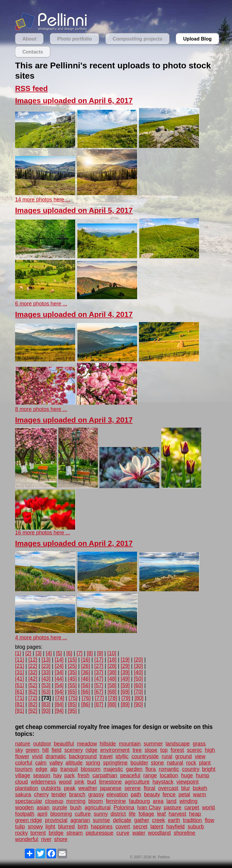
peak (69, 788)
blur (185, 788)
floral (150, 788)
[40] (138, 672)
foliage (147, 814)
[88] (112, 704)
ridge (91, 750)
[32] (33, 672)
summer (153, 744)
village (23, 775)
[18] (112, 660)
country (191, 769)
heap (195, 814)
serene (133, 788)
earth (174, 820)
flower (22, 756)
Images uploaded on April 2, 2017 (74, 543)
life (132, 814)
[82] (33, 704)
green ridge (29, 820)
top (164, 750)
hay (57, 775)
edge (41, 769)
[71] (19, 698)
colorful (24, 763)
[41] (19, 679)
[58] (112, 685)
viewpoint (187, 782)
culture (83, 814)
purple (60, 808)
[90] (138, 704)
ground (184, 756)
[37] (99, 672)
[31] (19, 672)
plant (205, 763)
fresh (84, 775)
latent (157, 827)
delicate (122, 820)
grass (199, 744)
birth (83, 827)
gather (142, 820)
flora (150, 769)
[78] (113, 698)
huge (187, 775)
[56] (86, 685)
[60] (138, 685)
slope (151, 750)
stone (158, 763)
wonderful (27, 839)
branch (77, 795)
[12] (33, 660)
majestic (113, 769)
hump (202, 775)
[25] (72, 666)
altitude (74, 763)
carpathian (105, 775)
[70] (138, 692)
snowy (35, 827)
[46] (86, 679)
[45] (72, 679)
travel (106, 756)
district (118, 814)
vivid (37, 756)
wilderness (43, 782)
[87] (99, 704)
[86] (86, 704)
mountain (130, 744)
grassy (96, 795)
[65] (72, 692)
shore (61, 839)
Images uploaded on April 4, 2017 (74, 314)
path (136, 795)
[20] (138, 660)
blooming (61, 814)
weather (88, 788)
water (139, 833)
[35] (72, 672)
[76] (86, 698)
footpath (25, 814)
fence (169, 795)
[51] (19, 685)
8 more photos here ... (41, 409)
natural (175, 763)
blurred (66, 827)
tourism (24, 769)
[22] (33, 666)
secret (140, 827)
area (158, 801)
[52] (33, 685)
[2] (28, 653)
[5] (59, 653)
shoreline (184, 833)
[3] (39, 653)
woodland (159, 833)
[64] (59, 692)
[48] (112, 679)
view (200, 756)
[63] (46, 692)
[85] (72, 704)
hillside (108, 744)
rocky (21, 833)
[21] (19, 666)
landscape (178, 744)
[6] (69, 653)
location (169, 775)
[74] (60, 698)
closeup (54, 801)
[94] (59, 711)
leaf (161, 814)
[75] (73, 698)
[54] (59, 685)
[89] (125, 704)
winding (188, 801)
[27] (99, 666)
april (42, 814)
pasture (173, 808)
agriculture (137, 782)
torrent (38, 833)
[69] (125, 692)
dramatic (56, 756)
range (150, 775)
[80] (139, 698)
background (83, 756)
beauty (152, 795)
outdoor (42, 744)
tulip (20, 827)
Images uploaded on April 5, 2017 (74, 210)
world (208, 808)
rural (167, 756)
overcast (168, 788)
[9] (100, 653)
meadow (87, 744)
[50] (138, 679)
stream (75, 833)
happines (102, 827)
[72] (33, 698)
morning (76, 801)
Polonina (124, 808)
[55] (72, 685)
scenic (195, 750)
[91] (19, 711)
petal (184, 795)
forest (177, 750)
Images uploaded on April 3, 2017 (74, 420)
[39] (125, 672)
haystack (163, 782)
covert (123, 827)
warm (200, 795)
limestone (110, 782)
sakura (23, 795)
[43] (46, 679)
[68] (112, 692)
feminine (116, 801)
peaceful (130, 775)
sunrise (101, 820)
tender (59, 795)
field (56, 750)
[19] (125, 660)
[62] (33, 692)
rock (191, 763)
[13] (46, 660)
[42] (33, 679)
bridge (56, 833)
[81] (19, 704)
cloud (21, 782)
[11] (19, 660)
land (171, 801)
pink (79, 782)
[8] (90, 653)
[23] (46, 666)
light (50, 827)
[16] (86, 660)
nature (23, 744)
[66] (86, 692)
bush (76, 808)
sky (19, 750)
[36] (86, 672)
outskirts (51, 788)
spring (93, 763)
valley (56, 763)
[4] (49, 653)
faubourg (139, 801)
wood (65, 782)
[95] (72, 711)
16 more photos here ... (43, 533)
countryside (145, 756)
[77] (99, 698)
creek (158, 820)
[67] (99, 692)
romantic (169, 769)
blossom (91, 769)
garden (134, 769)
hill (46, 750)
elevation (117, 795)
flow (209, 820)
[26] (86, 666)
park (69, 775)
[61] (19, 692)
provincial (56, 820)
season (42, 775)
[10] (112, 653)
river (46, 839)
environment (115, 750)
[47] (99, 679)
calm (41, 763)
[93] (46, 711)
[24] (59, 666)
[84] (59, 704)
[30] (138, 666)
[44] (59, 679)
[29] (125, 666)
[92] (33, 711)
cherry (41, 795)
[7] (80, 653)
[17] (99, 660)
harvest (177, 814)
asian (43, 808)
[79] (126, 698)
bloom (96, 801)
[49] (125, 679)
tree (137, 750)
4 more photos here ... (41, 638)
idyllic (122, 756)
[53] (46, 685)
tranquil (69, 769)
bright (209, 769)
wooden (24, 808)
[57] (99, 685)
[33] (46, 672)
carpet (192, 808)
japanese (111, 788)
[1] (18, 653)
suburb (196, 827)
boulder (139, 763)
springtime (115, 763)
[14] (59, 660)
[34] (59, 672)
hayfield (176, 827)
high (210, 750)
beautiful (64, 744)
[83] (46, 704)
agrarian (80, 820)
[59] (125, 685)
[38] (112, 672)
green (32, 750)
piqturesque (99, 833)
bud (92, 782)
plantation (27, 788)
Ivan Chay (149, 808)
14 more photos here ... (43, 200)
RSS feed (31, 88)
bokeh (200, 788)
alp (54, 769)
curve (123, 833)
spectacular (29, 801)
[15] (72, 660)
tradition (193, 820)
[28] (112, 666)
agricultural (98, 808)
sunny (101, 814)
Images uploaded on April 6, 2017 (74, 101)
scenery (73, 750)
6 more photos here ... (41, 304)
